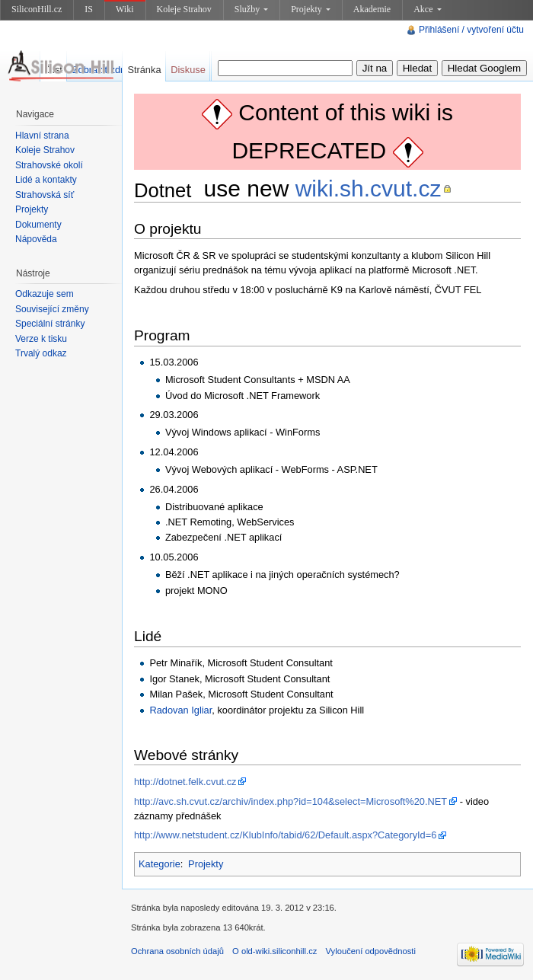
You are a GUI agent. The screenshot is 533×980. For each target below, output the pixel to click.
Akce (427, 9)
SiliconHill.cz (37, 9)
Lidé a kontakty (46, 180)
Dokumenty (38, 225)
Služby (251, 9)
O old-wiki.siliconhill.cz (274, 951)
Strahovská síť (45, 195)
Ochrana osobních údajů (177, 951)
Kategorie (160, 864)
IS (89, 9)
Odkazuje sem (45, 294)
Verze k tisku (41, 339)
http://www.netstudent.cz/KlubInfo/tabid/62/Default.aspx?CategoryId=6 (285, 835)
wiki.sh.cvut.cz (369, 188)
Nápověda (36, 239)
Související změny (52, 309)
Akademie (372, 9)
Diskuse (188, 70)
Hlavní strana (42, 136)
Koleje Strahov (184, 9)
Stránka (144, 70)
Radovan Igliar (180, 710)
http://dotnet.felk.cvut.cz (185, 782)
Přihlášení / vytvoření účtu (471, 30)
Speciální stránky (50, 324)
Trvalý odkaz (41, 353)
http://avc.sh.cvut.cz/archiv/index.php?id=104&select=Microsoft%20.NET (290, 801)
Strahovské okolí (49, 165)
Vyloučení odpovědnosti (371, 951)
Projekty (311, 9)
